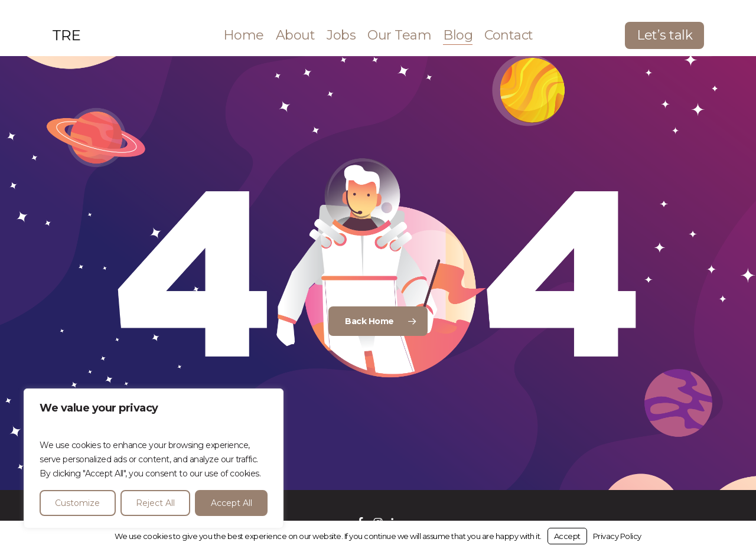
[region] (154, 458)
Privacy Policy (617, 536)
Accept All (232, 503)
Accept (567, 536)
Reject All (155, 503)
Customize (77, 503)
